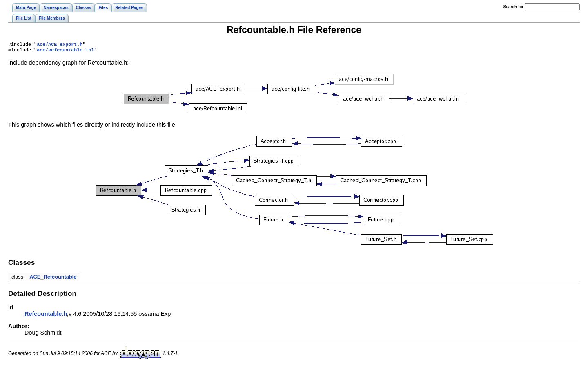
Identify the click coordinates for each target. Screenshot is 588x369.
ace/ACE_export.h (60, 45)
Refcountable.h (46, 315)
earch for (513, 7)
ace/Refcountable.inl (65, 51)
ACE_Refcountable (53, 278)
